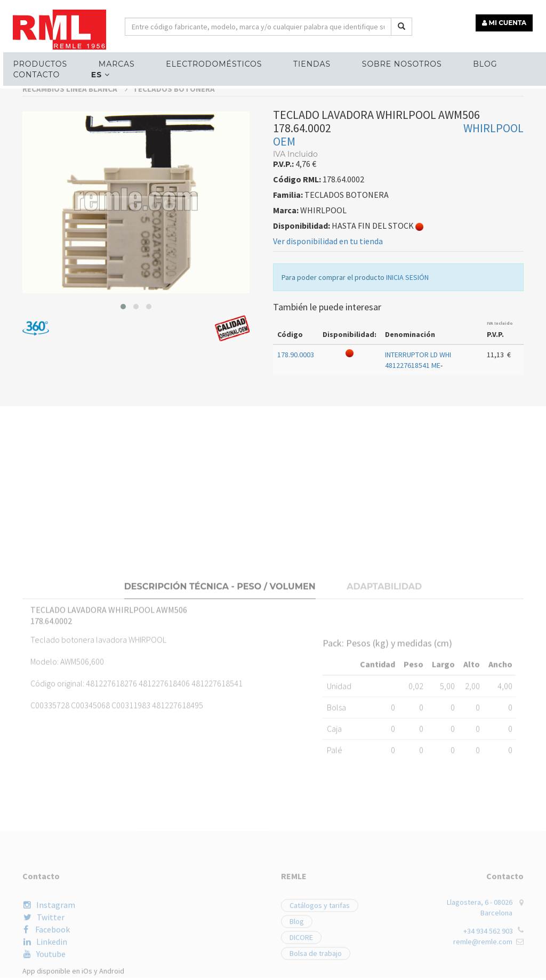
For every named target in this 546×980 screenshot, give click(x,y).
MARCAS (109, 62)
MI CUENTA (507, 20)
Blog (463, 62)
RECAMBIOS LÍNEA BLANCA (75, 201)
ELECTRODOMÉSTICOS (202, 62)
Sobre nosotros (383, 62)
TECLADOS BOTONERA (174, 201)
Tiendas (296, 62)
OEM (284, 254)
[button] (123, 419)
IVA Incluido (500, 436)
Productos (36, 62)
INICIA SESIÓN (407, 390)
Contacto (32, 73)
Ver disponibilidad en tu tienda (328, 354)
